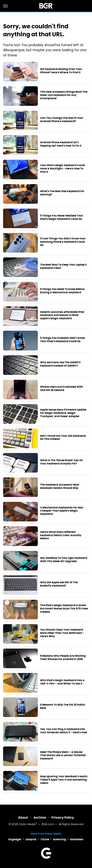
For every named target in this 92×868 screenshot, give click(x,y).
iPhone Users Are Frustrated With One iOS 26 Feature (62, 389)
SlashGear (77, 839)
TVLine (45, 839)
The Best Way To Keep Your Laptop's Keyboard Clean (63, 266)
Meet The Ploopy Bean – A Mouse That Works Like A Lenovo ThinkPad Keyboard (63, 755)
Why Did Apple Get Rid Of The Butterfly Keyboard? (59, 584)
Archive (40, 818)
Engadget (15, 839)
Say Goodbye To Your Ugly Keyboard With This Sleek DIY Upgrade (64, 560)
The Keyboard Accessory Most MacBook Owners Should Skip (60, 486)
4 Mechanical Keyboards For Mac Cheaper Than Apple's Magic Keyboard (62, 511)
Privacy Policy (63, 818)
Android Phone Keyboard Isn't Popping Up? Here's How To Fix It (61, 144)
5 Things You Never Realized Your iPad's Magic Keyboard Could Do (62, 217)
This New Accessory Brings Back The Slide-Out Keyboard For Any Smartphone (64, 95)
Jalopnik (31, 839)
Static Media (27, 824)
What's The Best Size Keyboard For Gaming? (62, 193)
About (23, 818)
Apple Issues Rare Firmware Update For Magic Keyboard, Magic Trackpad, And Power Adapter (63, 413)
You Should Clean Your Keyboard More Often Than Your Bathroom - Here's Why (62, 633)
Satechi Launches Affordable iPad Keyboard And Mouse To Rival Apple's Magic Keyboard (62, 315)
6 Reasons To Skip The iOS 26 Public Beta (63, 706)
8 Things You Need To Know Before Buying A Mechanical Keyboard (62, 291)
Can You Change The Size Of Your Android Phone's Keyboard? (62, 120)
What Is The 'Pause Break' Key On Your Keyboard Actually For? (62, 462)
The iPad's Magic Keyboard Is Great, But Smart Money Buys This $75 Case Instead (64, 609)
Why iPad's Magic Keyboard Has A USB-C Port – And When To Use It (62, 682)
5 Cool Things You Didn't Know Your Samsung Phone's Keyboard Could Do (63, 242)
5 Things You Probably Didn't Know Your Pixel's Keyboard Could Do (62, 340)
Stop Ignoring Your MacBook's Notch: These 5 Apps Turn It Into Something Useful (64, 780)
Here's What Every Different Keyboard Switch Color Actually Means (61, 535)
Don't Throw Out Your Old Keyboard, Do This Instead (63, 438)
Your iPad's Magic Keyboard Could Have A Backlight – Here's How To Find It (62, 169)
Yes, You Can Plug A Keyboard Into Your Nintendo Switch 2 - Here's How (64, 731)
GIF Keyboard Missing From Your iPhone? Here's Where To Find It (61, 71)
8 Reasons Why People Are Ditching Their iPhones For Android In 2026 (63, 658)
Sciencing (60, 839)
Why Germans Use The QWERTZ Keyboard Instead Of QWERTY (60, 364)
